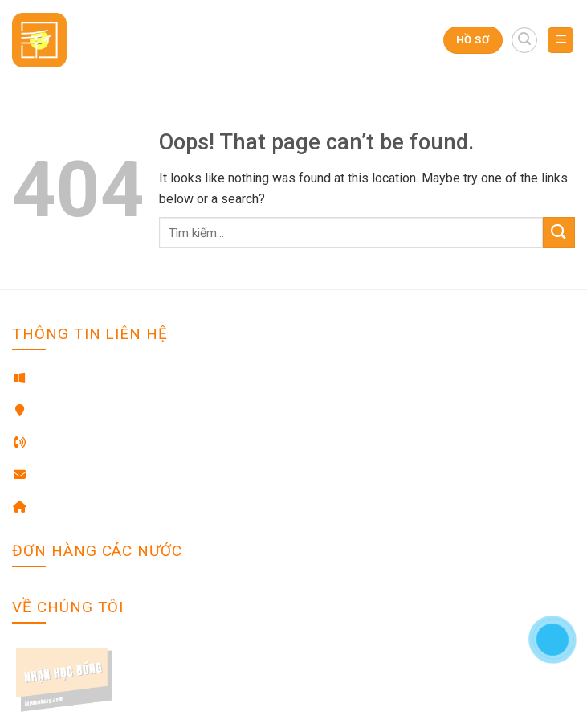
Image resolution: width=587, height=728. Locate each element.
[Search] (524, 40)
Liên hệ (31, 676)
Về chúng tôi (45, 652)
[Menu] (561, 41)
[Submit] (559, 233)
